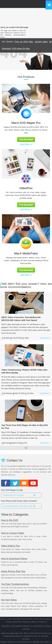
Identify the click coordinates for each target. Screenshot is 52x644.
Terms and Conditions (43, 619)
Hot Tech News (9, 600)
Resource (27, 622)
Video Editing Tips (11, 546)
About (9, 619)
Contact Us (42, 622)
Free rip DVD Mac (24, 42)
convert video (41, 42)
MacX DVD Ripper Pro (26, 123)
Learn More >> (26, 144)
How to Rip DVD (10, 520)
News (34, 622)
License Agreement (14, 622)
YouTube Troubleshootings (15, 584)
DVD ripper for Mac (21, 48)
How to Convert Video (13, 533)
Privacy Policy (27, 619)
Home (3, 619)
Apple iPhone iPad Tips (13, 571)
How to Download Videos (14, 559)
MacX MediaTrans (26, 253)
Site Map (16, 619)
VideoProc (26, 188)
